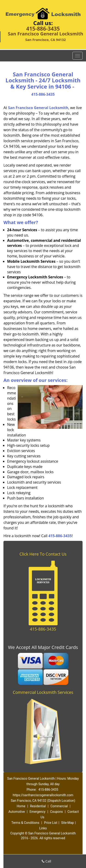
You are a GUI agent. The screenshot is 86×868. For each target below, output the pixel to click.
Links (43, 828)
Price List (51, 823)
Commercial (59, 806)
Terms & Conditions (25, 823)
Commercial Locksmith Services (43, 692)
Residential (38, 806)
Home (21, 806)
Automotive (17, 812)
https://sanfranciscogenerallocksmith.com (43, 795)
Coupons (56, 812)
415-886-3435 (43, 29)
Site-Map (68, 823)
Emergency (37, 812)
